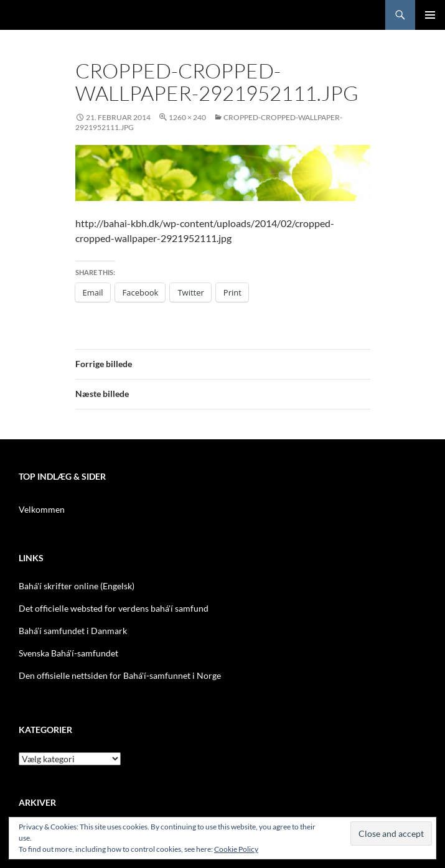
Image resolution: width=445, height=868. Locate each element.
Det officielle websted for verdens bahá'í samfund (114, 608)
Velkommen (42, 509)
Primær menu (430, 15)
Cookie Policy (236, 849)
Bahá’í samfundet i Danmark (73, 631)
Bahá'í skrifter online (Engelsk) (77, 586)
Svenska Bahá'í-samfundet (68, 653)
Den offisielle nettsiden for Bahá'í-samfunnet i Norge (120, 675)
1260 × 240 (187, 117)
